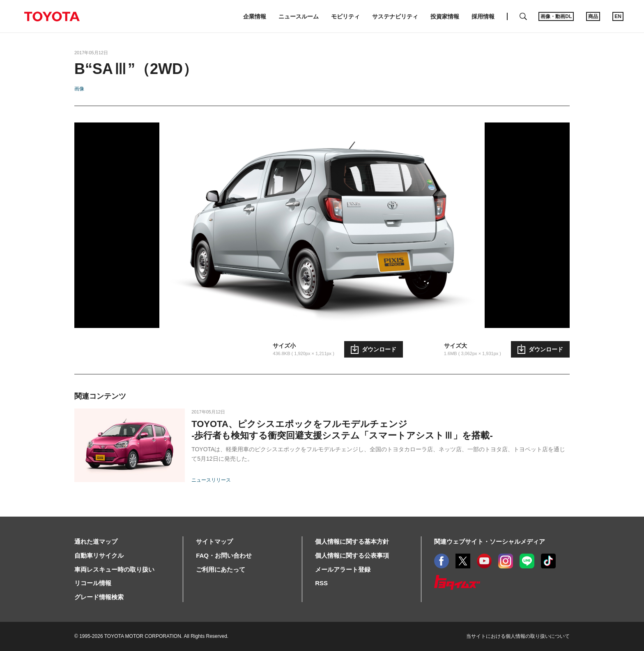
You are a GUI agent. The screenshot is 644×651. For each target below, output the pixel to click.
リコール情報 (93, 583)
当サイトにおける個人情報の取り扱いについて (518, 636)
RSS (321, 583)
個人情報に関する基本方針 (352, 541)
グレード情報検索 (99, 597)
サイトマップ (214, 541)
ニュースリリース (211, 480)
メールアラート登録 (343, 569)
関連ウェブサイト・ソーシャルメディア (490, 541)
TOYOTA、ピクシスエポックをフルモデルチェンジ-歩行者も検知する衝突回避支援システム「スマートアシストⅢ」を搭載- (342, 430)
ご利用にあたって (221, 569)
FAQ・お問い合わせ (224, 555)
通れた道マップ (96, 541)
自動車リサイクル (99, 555)
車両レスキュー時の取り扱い (114, 569)
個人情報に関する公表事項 (352, 555)
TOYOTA (52, 16)
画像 (79, 89)
